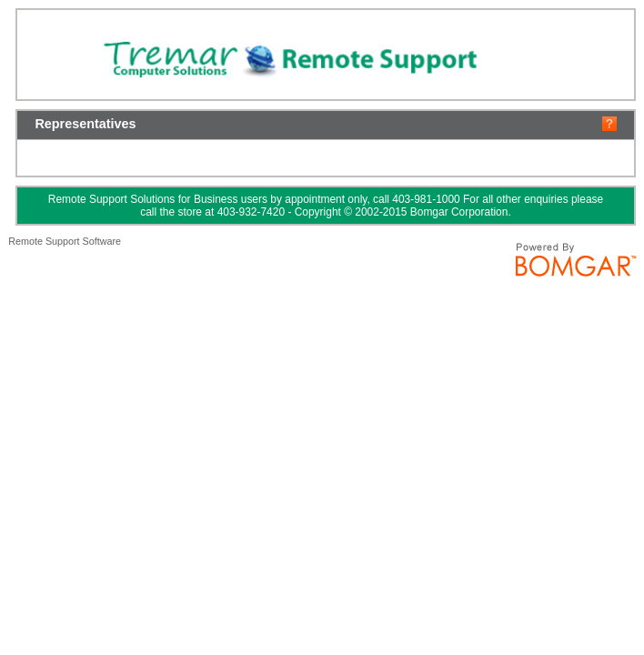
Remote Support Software (65, 241)
